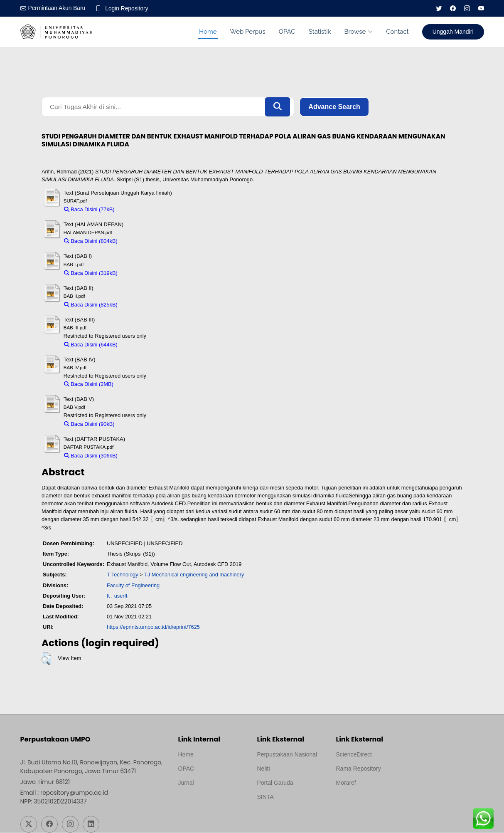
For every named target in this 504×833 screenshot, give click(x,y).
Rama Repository (359, 769)
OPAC (287, 32)
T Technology (123, 575)
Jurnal (186, 783)
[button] (46, 660)
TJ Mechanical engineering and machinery (194, 575)
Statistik (320, 32)
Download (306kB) (143, 456)
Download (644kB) (143, 345)
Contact (397, 32)
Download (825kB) (143, 305)
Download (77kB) (139, 210)
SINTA (266, 797)
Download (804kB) (143, 242)
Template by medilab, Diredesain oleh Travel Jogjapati (207, 803)
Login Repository (128, 8)
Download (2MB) (137, 385)
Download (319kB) (143, 273)
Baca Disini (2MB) (89, 385)
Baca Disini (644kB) (91, 345)
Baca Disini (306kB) (91, 456)
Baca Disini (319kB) (91, 273)
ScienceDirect (354, 755)
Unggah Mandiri (453, 32)
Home (208, 32)
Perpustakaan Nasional (287, 755)
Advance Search (334, 107)
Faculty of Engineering (133, 586)
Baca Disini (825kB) (91, 305)
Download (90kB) (139, 424)
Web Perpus (248, 32)
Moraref (346, 783)
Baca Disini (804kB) (91, 242)
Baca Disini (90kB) (89, 424)
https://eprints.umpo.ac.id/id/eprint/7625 (153, 628)
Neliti (264, 769)
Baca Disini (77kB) (89, 210)
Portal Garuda (275, 783)
